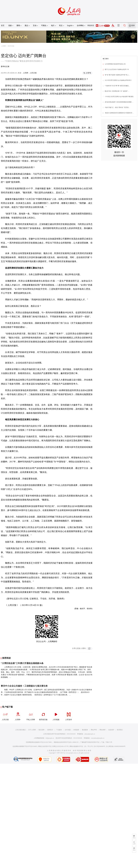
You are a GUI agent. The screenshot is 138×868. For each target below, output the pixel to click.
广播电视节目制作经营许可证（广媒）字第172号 (96, 742)
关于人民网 (32, 730)
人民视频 (56, 716)
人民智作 (69, 716)
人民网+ (18, 716)
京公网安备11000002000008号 (116, 746)
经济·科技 (11, 46)
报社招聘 (41, 730)
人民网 (3, 46)
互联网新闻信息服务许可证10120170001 (39, 742)
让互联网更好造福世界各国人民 (115, 64)
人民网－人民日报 (30, 73)
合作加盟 (68, 730)
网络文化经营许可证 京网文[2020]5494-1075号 (53, 746)
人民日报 (5, 716)
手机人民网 (31, 716)
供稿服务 (76, 730)
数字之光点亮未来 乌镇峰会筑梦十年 (117, 69)
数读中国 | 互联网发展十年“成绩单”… (117, 91)
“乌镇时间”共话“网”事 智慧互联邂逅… (117, 86)
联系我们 (120, 730)
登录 (133, 25)
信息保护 (111, 730)
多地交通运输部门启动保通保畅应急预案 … (119, 102)
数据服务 (85, 730)
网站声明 (94, 730)
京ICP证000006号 (99, 746)
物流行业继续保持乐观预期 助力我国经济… (119, 113)
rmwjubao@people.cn (98, 738)
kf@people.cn (50, 738)
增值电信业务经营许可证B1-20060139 (66, 742)
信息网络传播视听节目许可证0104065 (25, 746)
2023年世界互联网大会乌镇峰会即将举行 (118, 80)
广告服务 (59, 730)
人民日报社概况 (20, 730)
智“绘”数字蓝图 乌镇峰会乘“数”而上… (117, 75)
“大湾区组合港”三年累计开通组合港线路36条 (22, 663)
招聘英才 (50, 730)
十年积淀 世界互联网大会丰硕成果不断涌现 (119, 97)
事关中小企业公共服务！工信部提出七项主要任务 (24, 686)
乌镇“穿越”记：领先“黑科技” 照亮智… (117, 107)
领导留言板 (43, 716)
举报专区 (91, 25)
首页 (3, 25)
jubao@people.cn (90, 734)
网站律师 (103, 730)
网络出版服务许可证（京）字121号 (81, 746)
